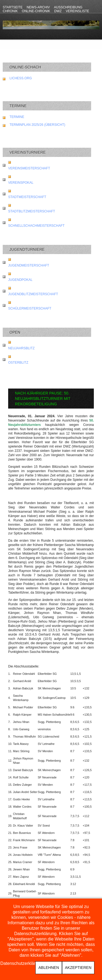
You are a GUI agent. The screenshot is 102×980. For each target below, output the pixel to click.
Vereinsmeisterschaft (29, 168)
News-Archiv (38, 7)
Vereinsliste (78, 11)
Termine (17, 117)
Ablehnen (49, 968)
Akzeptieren (78, 968)
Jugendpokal (20, 280)
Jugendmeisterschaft (29, 265)
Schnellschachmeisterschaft (36, 226)
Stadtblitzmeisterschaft (32, 211)
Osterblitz (18, 363)
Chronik (10, 11)
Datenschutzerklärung (21, 963)
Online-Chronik (36, 11)
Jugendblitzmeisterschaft (33, 294)
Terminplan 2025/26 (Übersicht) (37, 125)
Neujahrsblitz (21, 348)
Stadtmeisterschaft (27, 197)
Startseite (13, 7)
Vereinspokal (21, 183)
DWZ (58, 11)
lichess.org (21, 78)
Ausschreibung (68, 7)
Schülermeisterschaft (30, 308)
